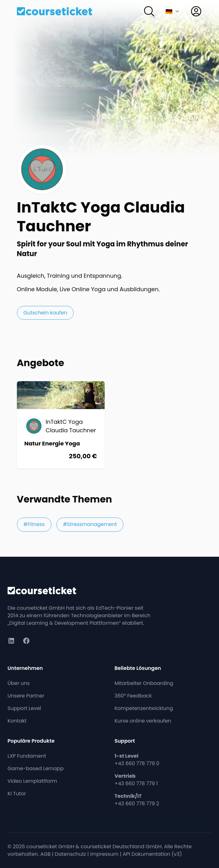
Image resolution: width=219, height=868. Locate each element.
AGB (46, 854)
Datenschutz (70, 854)
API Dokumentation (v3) (152, 854)
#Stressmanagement (90, 524)
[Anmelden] (196, 11)
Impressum (104, 854)
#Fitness (34, 524)
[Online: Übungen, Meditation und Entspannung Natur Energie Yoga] (61, 425)
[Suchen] (149, 11)
